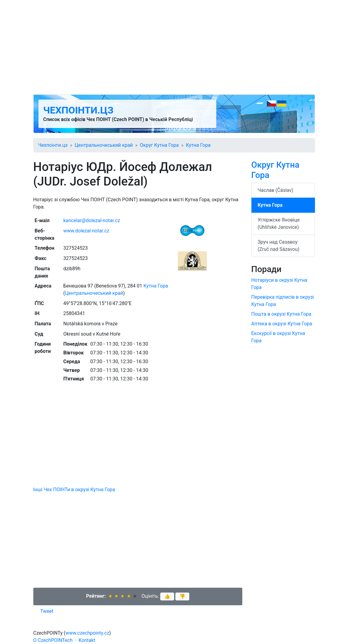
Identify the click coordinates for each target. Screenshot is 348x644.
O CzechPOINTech (53, 640)
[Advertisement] (174, 47)
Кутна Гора (198, 145)
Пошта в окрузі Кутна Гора (281, 314)
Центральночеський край (104, 145)
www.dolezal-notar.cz (86, 231)
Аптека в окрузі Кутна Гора (282, 324)
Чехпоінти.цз (78, 110)
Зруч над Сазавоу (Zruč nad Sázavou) (279, 246)
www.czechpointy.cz (87, 633)
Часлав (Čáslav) (276, 190)
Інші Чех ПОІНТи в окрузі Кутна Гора (74, 490)
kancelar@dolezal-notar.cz (92, 220)
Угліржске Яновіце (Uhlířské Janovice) (279, 223)
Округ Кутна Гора (159, 145)
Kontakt (87, 640)
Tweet (47, 611)
